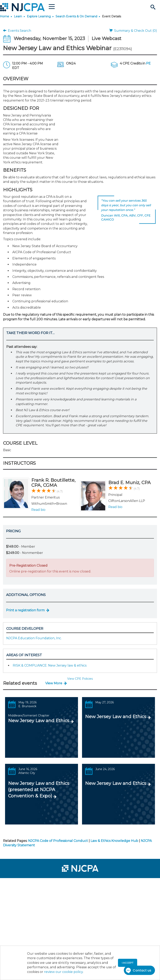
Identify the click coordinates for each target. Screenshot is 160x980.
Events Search (17, 31)
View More (54, 683)
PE (148, 63)
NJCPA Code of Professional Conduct (58, 841)
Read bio (38, 510)
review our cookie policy (63, 972)
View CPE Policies (80, 679)
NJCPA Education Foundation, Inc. (34, 638)
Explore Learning (39, 16)
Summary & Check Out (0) (133, 31)
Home (5, 16)
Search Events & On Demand (76, 16)
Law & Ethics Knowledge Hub (114, 841)
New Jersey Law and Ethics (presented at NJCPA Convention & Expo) (39, 790)
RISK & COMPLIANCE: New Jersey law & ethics (50, 665)
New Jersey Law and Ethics (39, 721)
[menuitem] (17, 883)
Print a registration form (25, 610)
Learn (18, 16)
